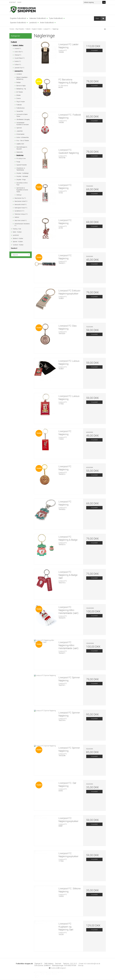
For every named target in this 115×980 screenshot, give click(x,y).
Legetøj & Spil (20, 144)
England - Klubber (18, 45)
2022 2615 (74, 964)
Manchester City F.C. (20, 198)
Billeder (19, 95)
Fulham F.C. (18, 65)
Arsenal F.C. (18, 49)
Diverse (19, 98)
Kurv (101, 19)
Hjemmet (19, 128)
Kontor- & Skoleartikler (23, 137)
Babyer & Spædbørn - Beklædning (22, 78)
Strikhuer (19, 195)
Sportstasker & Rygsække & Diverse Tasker (22, 190)
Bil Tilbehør (20, 92)
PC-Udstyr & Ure (21, 159)
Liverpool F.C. (19, 71)
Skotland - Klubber (18, 238)
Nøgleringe (20, 155)
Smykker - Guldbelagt (22, 173)
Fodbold (14, 42)
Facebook (53, 968)
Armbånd (19, 74)
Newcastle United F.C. (21, 205)
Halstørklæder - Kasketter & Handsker (23, 124)
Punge (18, 162)
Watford (17, 217)
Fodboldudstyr (21, 108)
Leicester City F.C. (20, 68)
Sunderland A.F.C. (20, 211)
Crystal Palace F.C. (20, 58)
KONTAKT (13, 2)
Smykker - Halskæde (22, 176)
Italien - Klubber (17, 232)
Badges (19, 82)
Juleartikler (20, 131)
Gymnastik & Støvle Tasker (22, 115)
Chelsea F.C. (18, 55)
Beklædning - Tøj (21, 89)
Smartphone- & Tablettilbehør (21, 169)
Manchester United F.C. (21, 201)
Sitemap (81, 965)
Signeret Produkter (22, 165)
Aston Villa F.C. (19, 52)
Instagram (62, 968)
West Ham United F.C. (21, 221)
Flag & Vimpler (21, 102)
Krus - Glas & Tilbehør (23, 141)
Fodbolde (19, 105)
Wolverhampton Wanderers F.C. (22, 225)
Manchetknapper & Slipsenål (22, 148)
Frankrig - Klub (17, 229)
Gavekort (14, 248)
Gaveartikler (20, 111)
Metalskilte (20, 152)
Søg (104, 2)
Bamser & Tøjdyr (21, 86)
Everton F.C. (18, 61)
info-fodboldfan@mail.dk (92, 964)
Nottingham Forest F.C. (21, 208)
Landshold (16, 235)
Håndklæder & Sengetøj (23, 119)
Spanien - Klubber (18, 242)
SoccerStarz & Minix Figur (22, 184)
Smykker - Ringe (21, 180)
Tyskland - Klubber (18, 245)
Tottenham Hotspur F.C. (21, 214)
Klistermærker (20, 134)
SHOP (19, 2)
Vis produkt (94, 50)
